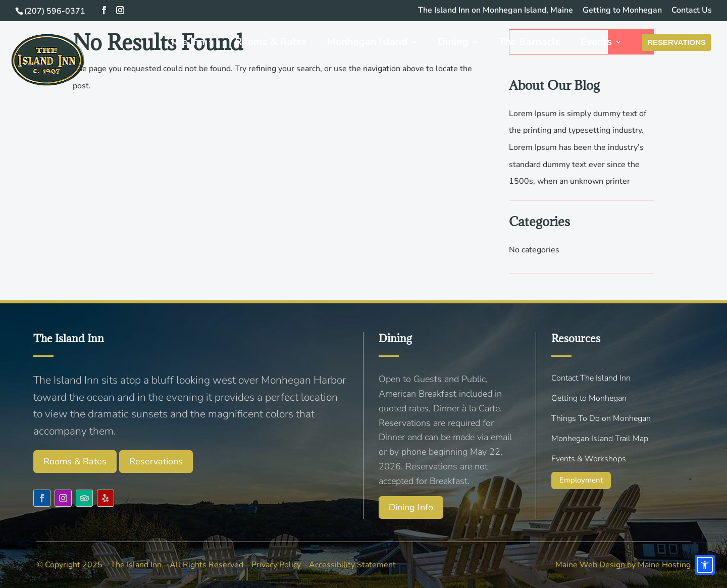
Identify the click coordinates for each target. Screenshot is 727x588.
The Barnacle (537, 43)
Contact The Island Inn (591, 378)
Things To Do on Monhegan (601, 418)
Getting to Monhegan (622, 11)
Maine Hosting (664, 565)
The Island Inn (136, 565)
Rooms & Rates (279, 43)
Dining (461, 43)
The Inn (195, 43)
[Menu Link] (57, 66)
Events (604, 43)
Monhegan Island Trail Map (600, 439)
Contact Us (692, 11)
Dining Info (411, 507)
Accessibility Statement (352, 565)
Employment (581, 480)
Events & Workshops (589, 459)
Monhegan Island (375, 43)
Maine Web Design (590, 565)
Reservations (681, 43)
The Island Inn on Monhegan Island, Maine (496, 11)
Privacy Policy (276, 565)
